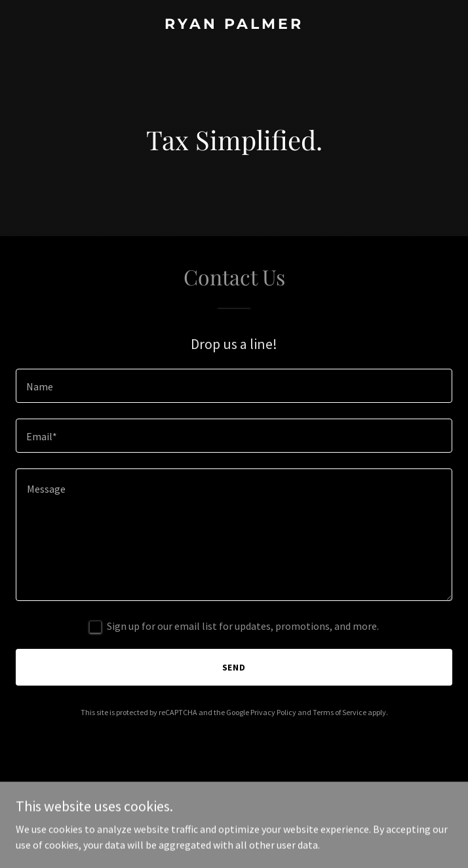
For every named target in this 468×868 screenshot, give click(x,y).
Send (234, 667)
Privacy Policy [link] (273, 712)
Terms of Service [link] (340, 712)
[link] (234, 25)
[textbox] (234, 386)
